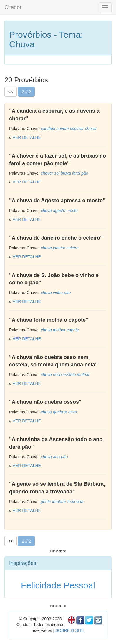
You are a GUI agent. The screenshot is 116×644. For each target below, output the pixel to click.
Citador (13, 7)
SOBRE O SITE (70, 630)
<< (11, 92)
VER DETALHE (27, 137)
